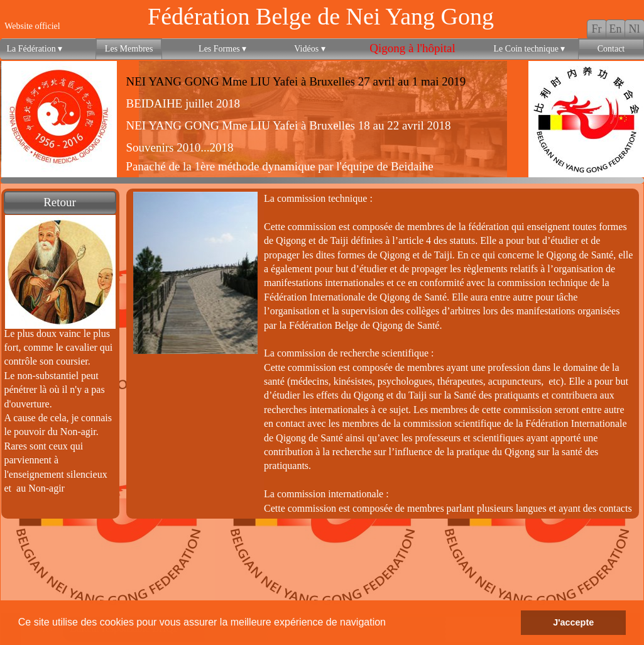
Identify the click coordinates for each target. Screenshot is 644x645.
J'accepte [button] (573, 622)
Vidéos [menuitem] (309, 49)
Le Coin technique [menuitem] (530, 49)
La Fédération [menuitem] (35, 49)
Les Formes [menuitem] (222, 49)
